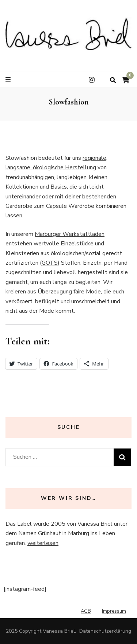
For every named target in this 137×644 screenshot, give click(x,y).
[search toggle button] (113, 80)
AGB (86, 611)
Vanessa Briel (59, 631)
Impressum (114, 611)
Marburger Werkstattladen (70, 234)
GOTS (50, 263)
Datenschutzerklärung (105, 631)
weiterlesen (43, 543)
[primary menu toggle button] (9, 80)
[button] (68, 34)
